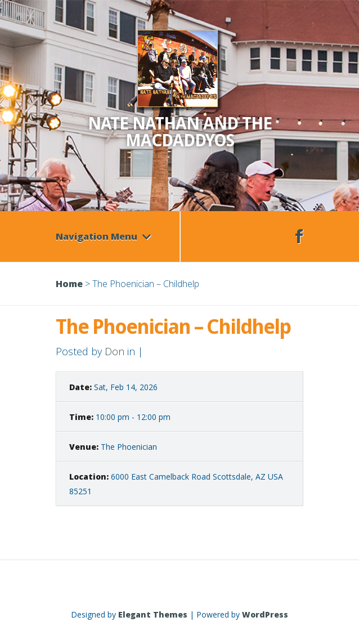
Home (69, 284)
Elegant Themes (153, 614)
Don (115, 351)
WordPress (265, 614)
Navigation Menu (104, 236)
